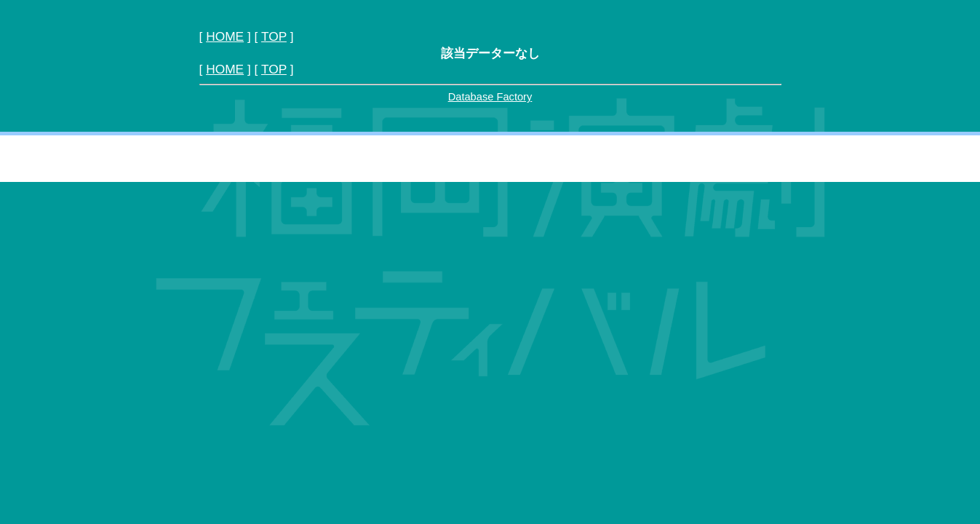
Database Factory (490, 97)
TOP (274, 36)
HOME (225, 36)
